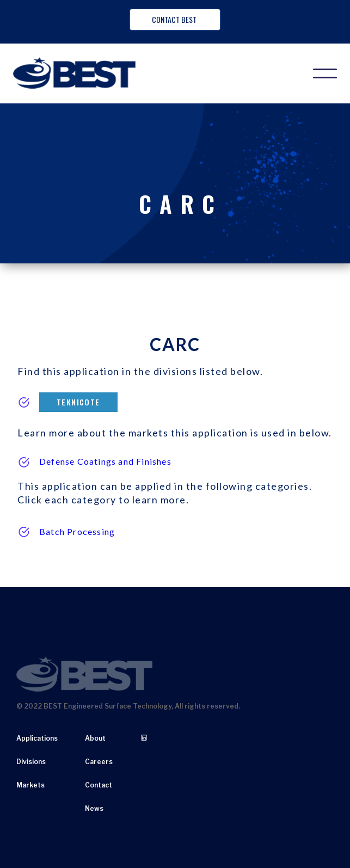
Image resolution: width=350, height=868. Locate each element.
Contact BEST (175, 19)
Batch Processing (77, 531)
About (95, 738)
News (94, 808)
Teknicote (78, 402)
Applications (37, 738)
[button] (325, 73)
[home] (81, 73)
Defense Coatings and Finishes (105, 461)
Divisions (31, 762)
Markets (30, 785)
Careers (99, 762)
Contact (99, 785)
